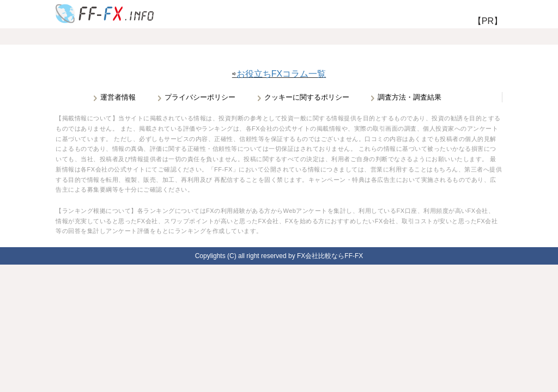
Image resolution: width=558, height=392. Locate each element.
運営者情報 (118, 97)
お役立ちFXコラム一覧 (281, 74)
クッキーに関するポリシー (307, 97)
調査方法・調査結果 (410, 97)
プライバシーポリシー (200, 97)
